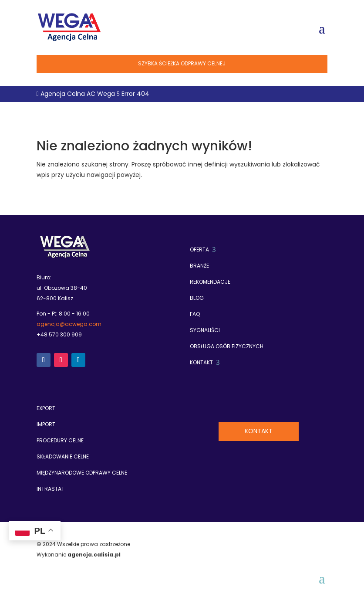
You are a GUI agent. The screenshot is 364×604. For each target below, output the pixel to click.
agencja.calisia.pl (94, 555)
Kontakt (259, 431)
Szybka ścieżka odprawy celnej (182, 63)
